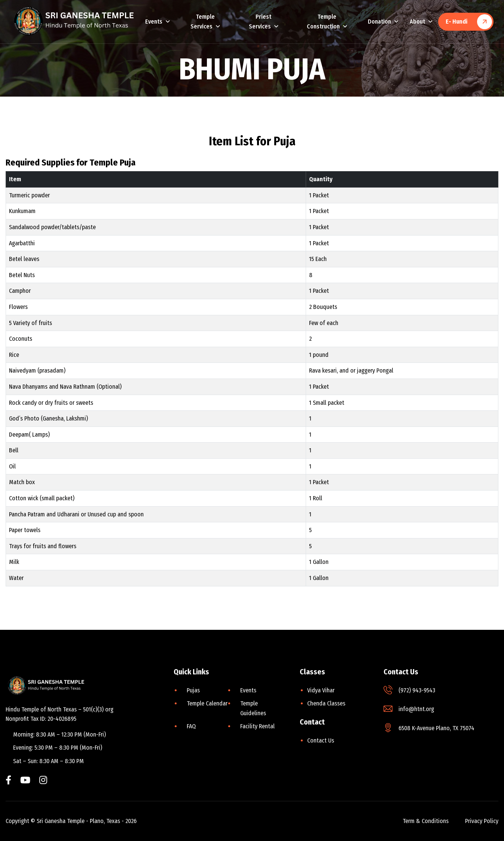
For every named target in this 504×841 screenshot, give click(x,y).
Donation (379, 22)
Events (154, 22)
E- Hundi (456, 22)
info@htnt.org (416, 709)
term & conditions (426, 821)
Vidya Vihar (321, 690)
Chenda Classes (326, 703)
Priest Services (260, 22)
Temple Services (203, 22)
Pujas (193, 690)
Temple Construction (323, 22)
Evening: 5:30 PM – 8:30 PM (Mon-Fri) (58, 748)
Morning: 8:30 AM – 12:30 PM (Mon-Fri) (59, 734)
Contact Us (321, 740)
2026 (131, 821)
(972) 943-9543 (417, 690)
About (417, 22)
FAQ (191, 726)
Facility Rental (257, 726)
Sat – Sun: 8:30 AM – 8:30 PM (48, 761)
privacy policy (482, 821)
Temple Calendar (207, 703)
